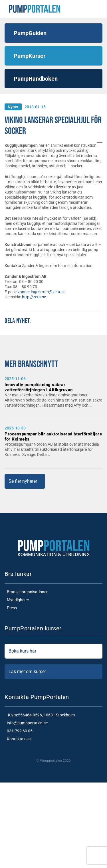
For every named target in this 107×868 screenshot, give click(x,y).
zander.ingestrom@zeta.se (42, 292)
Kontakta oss (18, 739)
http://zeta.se (34, 297)
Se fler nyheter (23, 481)
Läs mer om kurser (53, 672)
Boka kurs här (53, 651)
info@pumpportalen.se (26, 723)
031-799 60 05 (19, 731)
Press (11, 608)
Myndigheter (17, 600)
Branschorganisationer (26, 592)
